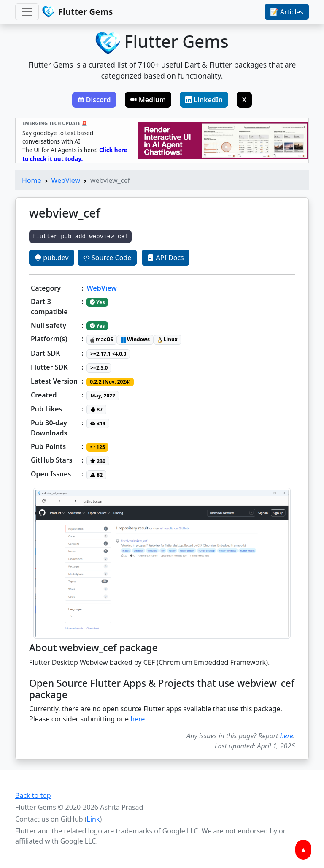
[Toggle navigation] (27, 12)
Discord (94, 100)
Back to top (33, 795)
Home (32, 180)
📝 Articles (287, 12)
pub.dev (52, 258)
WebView (66, 180)
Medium (148, 100)
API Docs (165, 258)
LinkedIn (204, 100)
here (138, 719)
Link (93, 819)
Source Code (107, 258)
